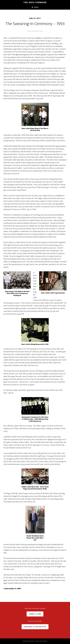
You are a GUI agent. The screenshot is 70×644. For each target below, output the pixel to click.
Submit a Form (35, 614)
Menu (36, 7)
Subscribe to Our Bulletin (35, 627)
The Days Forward (35, 2)
